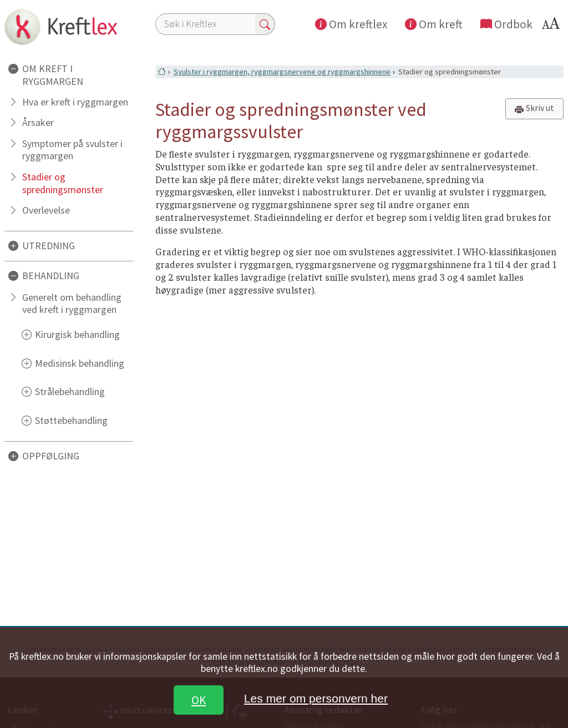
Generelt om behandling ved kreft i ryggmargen (72, 304)
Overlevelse (46, 210)
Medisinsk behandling (80, 363)
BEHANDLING (51, 275)
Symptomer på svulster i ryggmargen (72, 150)
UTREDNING (49, 246)
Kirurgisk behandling (77, 334)
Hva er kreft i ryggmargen (75, 102)
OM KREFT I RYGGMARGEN (53, 75)
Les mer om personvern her (316, 698)
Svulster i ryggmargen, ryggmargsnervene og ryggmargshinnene (282, 72)
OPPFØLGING (51, 456)
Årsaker (38, 122)
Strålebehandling (70, 391)
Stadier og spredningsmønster (63, 183)
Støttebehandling (71, 420)
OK (199, 700)
